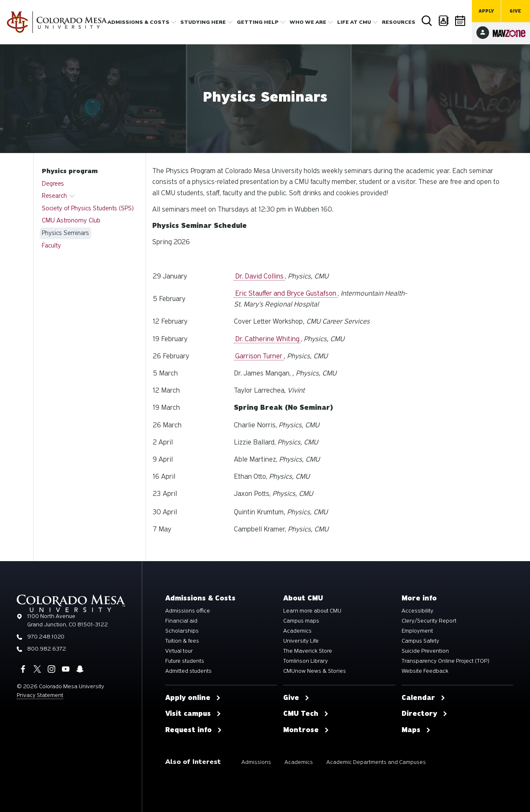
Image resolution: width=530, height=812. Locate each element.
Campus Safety (420, 641)
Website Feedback (425, 671)
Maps (416, 730)
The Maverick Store (308, 651)
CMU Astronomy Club (71, 220)
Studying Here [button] (203, 22)
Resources (399, 22)
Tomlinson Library (306, 661)
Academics (297, 631)
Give (515, 11)
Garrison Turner (259, 356)
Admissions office (188, 611)
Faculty (51, 245)
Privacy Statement (40, 695)
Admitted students (188, 671)
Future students (185, 661)
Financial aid (181, 621)
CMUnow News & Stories (315, 671)
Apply (486, 11)
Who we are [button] (308, 22)
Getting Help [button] (258, 22)
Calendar (461, 21)
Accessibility (417, 611)
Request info (194, 730)
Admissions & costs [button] (138, 22)
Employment (417, 631)
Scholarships (182, 631)
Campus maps (301, 621)
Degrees (53, 184)
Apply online (193, 698)
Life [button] (354, 22)
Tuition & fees (182, 641)
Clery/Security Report (429, 621)
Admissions (256, 762)
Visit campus (193, 714)
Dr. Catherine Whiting (267, 339)
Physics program (70, 171)
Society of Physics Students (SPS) (88, 208)
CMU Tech (306, 714)
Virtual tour (179, 651)
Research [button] (54, 196)
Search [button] (427, 21)
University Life (301, 641)
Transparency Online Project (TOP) (446, 661)
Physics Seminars (65, 233)
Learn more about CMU (312, 611)
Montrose (306, 730)
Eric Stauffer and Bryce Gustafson (286, 293)
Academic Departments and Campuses (376, 762)
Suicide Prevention (425, 651)
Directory (444, 21)
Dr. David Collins (259, 276)
